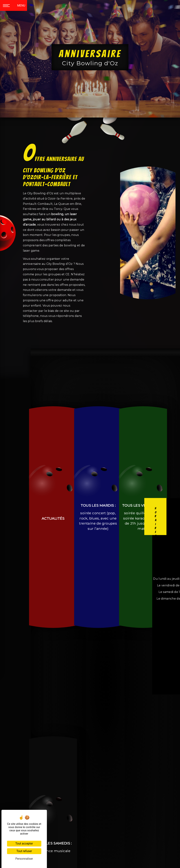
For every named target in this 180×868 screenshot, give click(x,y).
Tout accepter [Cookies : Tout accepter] (24, 844)
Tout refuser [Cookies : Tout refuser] (24, 851)
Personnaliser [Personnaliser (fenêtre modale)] (24, 859)
